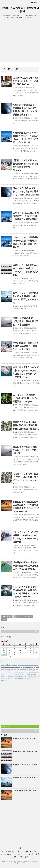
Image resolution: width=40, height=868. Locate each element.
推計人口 (23, 333)
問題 (33, 671)
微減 (25, 225)
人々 (28, 679)
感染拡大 (17, 673)
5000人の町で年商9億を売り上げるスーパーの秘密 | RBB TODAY (26, 81)
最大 (21, 520)
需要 (28, 256)
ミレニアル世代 (19, 253)
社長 (21, 95)
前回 (29, 517)
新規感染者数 (22, 669)
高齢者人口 (3, 677)
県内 (35, 667)
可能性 (32, 673)
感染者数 (31, 669)
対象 (8, 675)
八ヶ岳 (24, 93)
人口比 (7, 679)
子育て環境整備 (19, 435)
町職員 (30, 121)
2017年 (15, 548)
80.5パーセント (32, 487)
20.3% (34, 545)
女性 (20, 675)
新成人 (25, 578)
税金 (27, 203)
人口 (32, 90)
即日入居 (30, 603)
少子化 (11, 675)
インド (4, 679)
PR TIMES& (31, 251)
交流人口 (8, 669)
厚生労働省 (31, 675)
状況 (8, 673)
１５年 (18, 358)
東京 (21, 667)
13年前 (30, 88)
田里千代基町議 (23, 121)
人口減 (4, 667)
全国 (24, 667)
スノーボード (32, 146)
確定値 (31, 355)
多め (21, 383)
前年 (33, 331)
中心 (14, 673)
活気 (16, 121)
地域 (15, 665)
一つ (30, 679)
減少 (19, 665)
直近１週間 (9, 671)
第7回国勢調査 (27, 520)
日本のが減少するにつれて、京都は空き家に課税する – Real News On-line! (26, 192)
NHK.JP (30, 457)
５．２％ (35, 410)
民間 (21, 464)
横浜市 (28, 333)
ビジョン (31, 118)
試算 (24, 283)
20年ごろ (17, 331)
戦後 (32, 517)
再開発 (33, 306)
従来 (19, 333)
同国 (16, 408)
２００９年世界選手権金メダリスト (25, 151)
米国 (26, 179)
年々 (17, 578)
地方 (34, 603)
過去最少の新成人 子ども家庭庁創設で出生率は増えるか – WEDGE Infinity (26, 566)
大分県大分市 (27, 383)
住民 (3, 675)
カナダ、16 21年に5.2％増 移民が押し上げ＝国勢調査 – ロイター (25, 398)
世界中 (21, 490)
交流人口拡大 (32, 432)
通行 (29, 179)
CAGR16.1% (16, 550)
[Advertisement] (20, 41)
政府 (22, 492)
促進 (33, 223)
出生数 (19, 677)
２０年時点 (33, 408)
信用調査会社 (20, 462)
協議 (36, 353)
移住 (14, 228)
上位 (29, 380)
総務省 (15, 669)
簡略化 (29, 605)
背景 (5, 673)
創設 (25, 575)
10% (29, 515)
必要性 (30, 435)
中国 (37, 665)
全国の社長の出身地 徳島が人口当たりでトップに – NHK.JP (25, 450)
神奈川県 (34, 333)
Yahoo (37, 675)
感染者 (34, 669)
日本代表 (22, 148)
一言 (35, 118)
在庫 (21, 203)
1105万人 (34, 515)
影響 (19, 667)
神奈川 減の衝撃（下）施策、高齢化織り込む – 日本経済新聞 (26, 321)
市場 (21, 256)
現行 (25, 355)
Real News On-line (22, 201)
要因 (3, 681)
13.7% (30, 545)
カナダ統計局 (32, 405)
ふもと (28, 90)
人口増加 (27, 671)
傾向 (22, 575)
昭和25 (17, 520)
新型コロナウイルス (24, 665)
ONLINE (30, 600)
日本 (24, 203)
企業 (14, 675)
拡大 (32, 667)
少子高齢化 (8, 667)
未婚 (33, 281)
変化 (30, 677)
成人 (21, 578)
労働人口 (12, 679)
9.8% (35, 548)
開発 (25, 309)
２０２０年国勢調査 (26, 358)
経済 (35, 675)
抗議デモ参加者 (19, 179)
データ (6, 675)
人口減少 (7, 665)
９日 (14, 413)
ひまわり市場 (21, 90)
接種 (28, 669)
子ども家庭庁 (33, 575)
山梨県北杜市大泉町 (33, 93)
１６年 (20, 408)
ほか (36, 679)
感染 (20, 673)
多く (3, 669)
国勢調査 (36, 673)
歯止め (33, 679)
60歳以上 (30, 548)
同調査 (15, 355)
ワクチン (11, 673)
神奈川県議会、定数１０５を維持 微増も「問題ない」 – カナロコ (26, 346)
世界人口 (24, 677)
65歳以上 (27, 673)
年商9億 (15, 95)
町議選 (31, 225)
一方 (16, 603)
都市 (22, 309)
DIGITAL (21, 517)
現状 (26, 148)
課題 (35, 203)
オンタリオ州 (20, 176)
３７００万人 (28, 410)
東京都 (12, 669)
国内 (18, 675)
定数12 (21, 225)
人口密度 (23, 673)
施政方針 (17, 437)
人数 (29, 459)
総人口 (30, 665)
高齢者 (28, 667)
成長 (25, 256)
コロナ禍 (36, 677)
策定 (34, 121)
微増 (22, 355)
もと (29, 353)
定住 (17, 225)
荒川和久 (20, 283)
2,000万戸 (31, 198)
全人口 (30, 671)
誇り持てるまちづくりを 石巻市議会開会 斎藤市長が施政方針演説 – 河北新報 (26, 425)
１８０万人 (26, 408)
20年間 (36, 198)
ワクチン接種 (14, 671)
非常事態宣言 (35, 179)
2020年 (25, 679)
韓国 (22, 675)
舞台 (33, 520)
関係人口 (15, 667)
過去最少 (33, 578)
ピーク (26, 331)
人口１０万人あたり (21, 671)
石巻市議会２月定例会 (27, 437)
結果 (19, 309)
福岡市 (36, 225)
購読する (6, 726)
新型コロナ (21, 679)
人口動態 (34, 201)
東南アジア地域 (32, 550)
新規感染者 (17, 679)
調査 (12, 677)
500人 (15, 201)
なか (22, 331)
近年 (9, 679)
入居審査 (24, 603)
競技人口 (36, 671)
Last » (4, 620)
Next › (30, 617)
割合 (19, 492)
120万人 (30, 572)
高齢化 (35, 665)
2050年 (25, 548)
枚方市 (33, 383)
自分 (30, 148)
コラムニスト (32, 278)
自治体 (18, 669)
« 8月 (9, 657)
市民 (26, 435)
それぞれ (21, 459)
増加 (18, 256)
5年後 (16, 517)
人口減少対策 (26, 675)
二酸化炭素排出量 (28, 490)
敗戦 (36, 517)
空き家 (31, 203)
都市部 (32, 677)
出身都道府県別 (29, 462)
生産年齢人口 (8, 677)
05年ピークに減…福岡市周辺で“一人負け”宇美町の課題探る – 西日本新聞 (26, 216)
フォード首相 (28, 176)
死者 (5, 681)
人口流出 (15, 677)
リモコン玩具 (28, 253)
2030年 (20, 548)
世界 (32, 665)
